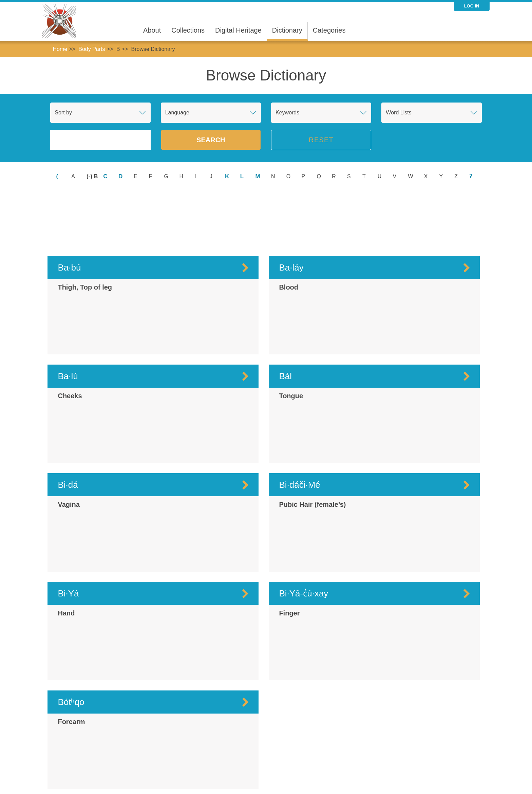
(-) (90, 176)
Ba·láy (291, 212)
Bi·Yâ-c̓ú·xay (303, 538)
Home (60, 49)
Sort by (63, 113)
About (152, 30)
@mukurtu (404, 777)
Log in (472, 6)
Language (177, 113)
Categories (329, 30)
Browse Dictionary (153, 49)
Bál (285, 320)
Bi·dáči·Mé (299, 429)
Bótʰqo (71, 646)
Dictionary (287, 30)
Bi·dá (68, 429)
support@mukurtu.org (246, 777)
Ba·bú (69, 212)
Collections (188, 30)
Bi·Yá (68, 538)
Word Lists (398, 113)
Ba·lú (68, 320)
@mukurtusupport (437, 777)
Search (211, 140)
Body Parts (92, 49)
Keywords (287, 113)
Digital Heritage (238, 30)
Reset (321, 140)
